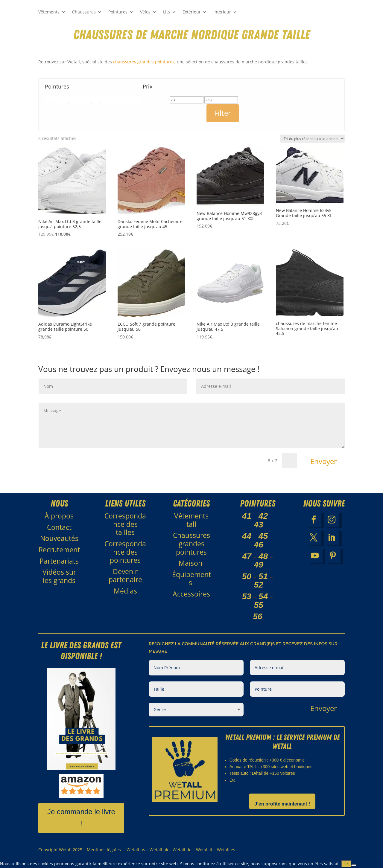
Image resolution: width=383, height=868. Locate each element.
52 (259, 585)
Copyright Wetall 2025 (61, 850)
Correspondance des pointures (125, 552)
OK (346, 864)
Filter (223, 113)
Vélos (145, 12)
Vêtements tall (191, 520)
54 (263, 596)
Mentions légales (104, 850)
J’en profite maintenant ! (282, 804)
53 (247, 596)
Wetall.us (136, 850)
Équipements (191, 579)
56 (258, 616)
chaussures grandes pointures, (144, 62)
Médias (125, 591)
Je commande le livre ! (81, 818)
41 (247, 516)
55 (259, 605)
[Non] (354, 865)
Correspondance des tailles (125, 524)
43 (259, 525)
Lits (167, 12)
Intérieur (222, 12)
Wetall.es (226, 850)
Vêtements (49, 12)
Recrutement (59, 550)
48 (263, 556)
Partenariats (59, 561)
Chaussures (84, 12)
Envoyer (324, 461)
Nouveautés (59, 538)
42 (263, 516)
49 (259, 565)
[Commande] (312, 139)
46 (259, 545)
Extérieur (192, 12)
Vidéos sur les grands (59, 576)
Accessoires (191, 594)
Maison (191, 563)
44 (247, 536)
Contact (59, 527)
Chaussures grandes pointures (191, 543)
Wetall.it (204, 850)
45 (263, 536)
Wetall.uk (159, 850)
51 (263, 576)
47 (247, 556)
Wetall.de (182, 850)
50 (247, 576)
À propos (59, 516)
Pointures (118, 12)
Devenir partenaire (125, 576)
